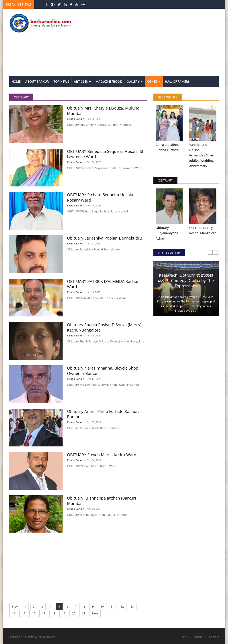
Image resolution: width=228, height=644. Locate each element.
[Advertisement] (150, 43)
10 (102, 607)
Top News (61, 82)
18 (54, 613)
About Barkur (37, 82)
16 (34, 613)
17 (44, 613)
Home (16, 82)
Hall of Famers (177, 82)
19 (64, 613)
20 (74, 613)
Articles (82, 82)
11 (112, 607)
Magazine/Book (109, 82)
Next (95, 613)
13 (132, 607)
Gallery (135, 82)
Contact (214, 637)
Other (154, 82)
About (198, 637)
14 (14, 613)
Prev (15, 607)
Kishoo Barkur (75, 119)
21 (84, 613)
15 (24, 613)
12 (122, 607)
